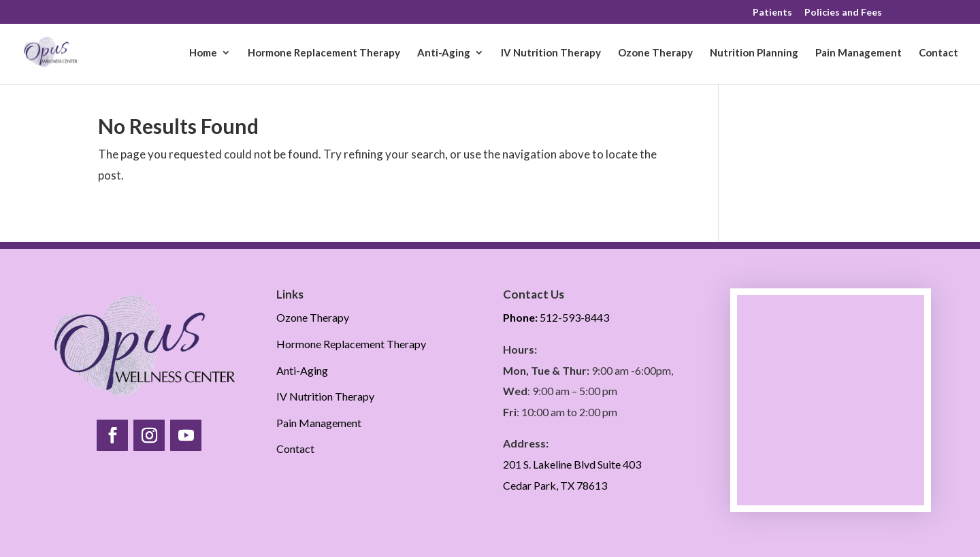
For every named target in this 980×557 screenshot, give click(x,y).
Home (203, 53)
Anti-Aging (444, 53)
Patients (772, 13)
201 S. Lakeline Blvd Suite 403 (572, 464)
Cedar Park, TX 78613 (555, 485)
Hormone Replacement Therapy (324, 53)
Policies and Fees (843, 13)
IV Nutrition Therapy (551, 53)
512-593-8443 (556, 317)
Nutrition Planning (754, 53)
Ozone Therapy (655, 53)
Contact (938, 53)
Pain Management (859, 53)
